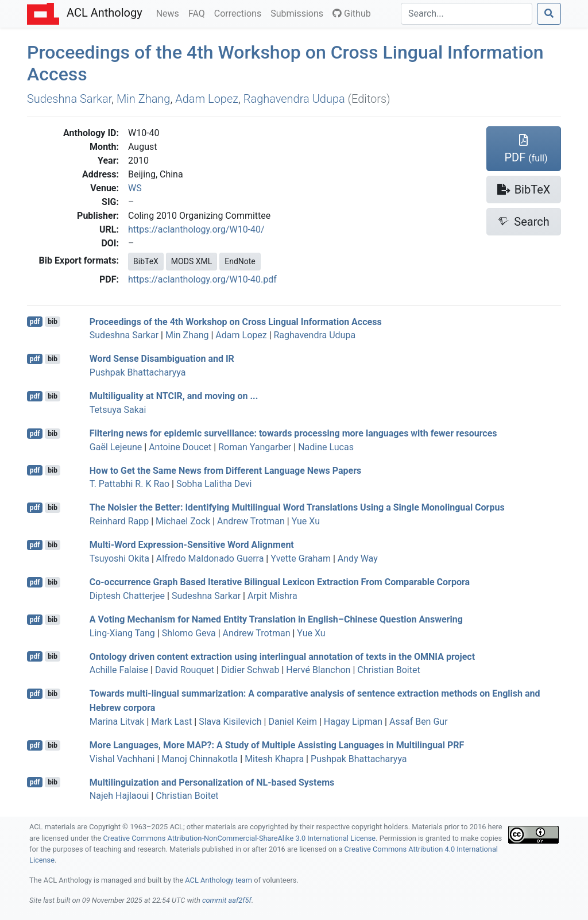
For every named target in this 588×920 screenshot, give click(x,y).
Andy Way (358, 558)
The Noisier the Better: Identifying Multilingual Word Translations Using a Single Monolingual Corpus (297, 507)
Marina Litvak (117, 722)
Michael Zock (183, 521)
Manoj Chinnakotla (200, 759)
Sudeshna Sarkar (69, 99)
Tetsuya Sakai (118, 410)
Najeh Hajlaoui (119, 796)
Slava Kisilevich (230, 722)
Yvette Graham (301, 558)
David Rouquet (185, 670)
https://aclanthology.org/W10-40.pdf (202, 279)
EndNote (240, 261)
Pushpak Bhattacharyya (138, 372)
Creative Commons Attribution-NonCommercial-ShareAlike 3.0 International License (240, 838)
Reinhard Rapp (119, 521)
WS (135, 188)
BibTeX (146, 261)
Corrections (240, 13)
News (170, 13)
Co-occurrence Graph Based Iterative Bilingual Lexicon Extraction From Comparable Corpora (280, 582)
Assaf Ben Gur (419, 722)
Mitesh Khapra (274, 759)
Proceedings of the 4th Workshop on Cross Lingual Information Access (236, 321)
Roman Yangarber (255, 447)
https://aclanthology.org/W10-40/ (196, 229)
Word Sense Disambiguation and (162, 359)
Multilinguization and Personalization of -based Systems (212, 782)
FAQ (199, 13)
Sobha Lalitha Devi (214, 484)
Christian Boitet (388, 670)
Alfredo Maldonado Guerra (210, 558)
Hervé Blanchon (318, 670)
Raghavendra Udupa (294, 99)
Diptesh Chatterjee (127, 596)
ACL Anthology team (218, 880)
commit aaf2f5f (227, 900)
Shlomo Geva (189, 633)
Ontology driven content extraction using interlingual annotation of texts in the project (282, 656)
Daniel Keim (293, 722)
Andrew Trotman (251, 521)
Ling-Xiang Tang (122, 633)
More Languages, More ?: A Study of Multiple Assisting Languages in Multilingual (277, 745)
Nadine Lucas (326, 447)
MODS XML (192, 261)
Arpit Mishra (272, 596)
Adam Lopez (207, 99)
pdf (35, 322)
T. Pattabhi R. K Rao (129, 484)
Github (352, 13)
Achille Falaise (119, 670)
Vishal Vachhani (122, 759)
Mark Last (171, 722)
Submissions (299, 13)
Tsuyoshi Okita (119, 558)
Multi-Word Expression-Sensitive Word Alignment (192, 545)
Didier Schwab (250, 670)
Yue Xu (306, 521)
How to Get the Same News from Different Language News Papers (225, 470)
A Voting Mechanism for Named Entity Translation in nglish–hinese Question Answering (276, 619)
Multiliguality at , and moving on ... (174, 396)
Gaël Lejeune (116, 447)
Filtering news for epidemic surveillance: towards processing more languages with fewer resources (293, 433)
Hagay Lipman (353, 722)
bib (53, 322)
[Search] (467, 14)
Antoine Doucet (180, 447)
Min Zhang (143, 99)
